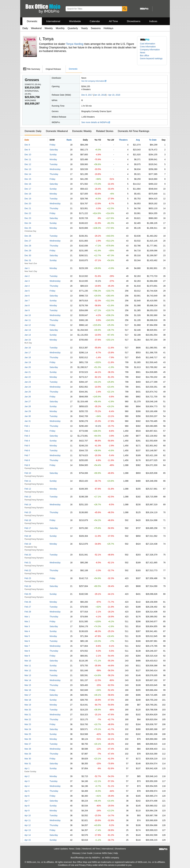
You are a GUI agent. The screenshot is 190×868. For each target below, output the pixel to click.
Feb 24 (28, 586)
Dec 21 (28, 208)
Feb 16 (28, 520)
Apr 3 (27, 781)
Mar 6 (27, 641)
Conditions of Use (66, 865)
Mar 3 (27, 626)
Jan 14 (28, 335)
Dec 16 (28, 184)
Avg (138, 140)
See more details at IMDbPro (96, 122)
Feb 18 (28, 536)
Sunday (53, 155)
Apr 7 (27, 801)
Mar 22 (28, 719)
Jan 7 (27, 301)
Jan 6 (27, 296)
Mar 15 (28, 685)
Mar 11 (28, 666)
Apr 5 (27, 791)
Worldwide (75, 21)
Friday (52, 145)
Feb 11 (28, 481)
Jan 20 (28, 367)
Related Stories (105, 131)
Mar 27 (28, 744)
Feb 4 (27, 441)
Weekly (49, 28)
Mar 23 (28, 724)
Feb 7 (27, 455)
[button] (152, 60)
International (53, 21)
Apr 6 (27, 796)
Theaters (123, 140)
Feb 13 (28, 497)
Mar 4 (27, 631)
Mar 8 (27, 651)
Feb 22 (28, 570)
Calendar (95, 21)
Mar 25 (28, 734)
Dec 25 (28, 228)
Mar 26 (28, 739)
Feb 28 (28, 612)
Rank (69, 140)
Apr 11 (28, 820)
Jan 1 (27, 268)
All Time (113, 21)
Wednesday (55, 169)
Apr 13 (28, 830)
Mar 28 (28, 749)
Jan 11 (28, 320)
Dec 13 (28, 169)
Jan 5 (27, 291)
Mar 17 (28, 695)
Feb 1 (27, 426)
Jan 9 (27, 310)
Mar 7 (27, 646)
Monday (53, 159)
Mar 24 (28, 729)
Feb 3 (27, 436)
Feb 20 (28, 555)
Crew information (148, 47)
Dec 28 (28, 246)
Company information (150, 50)
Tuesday (54, 164)
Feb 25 (28, 594)
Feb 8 (27, 460)
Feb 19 (28, 544)
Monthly (60, 28)
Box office (145, 56)
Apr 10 (28, 815)
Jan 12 (28, 325)
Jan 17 (28, 353)
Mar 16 (28, 690)
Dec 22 (28, 213)
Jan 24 (28, 387)
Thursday (54, 174)
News (143, 53)
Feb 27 (28, 607)
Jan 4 (27, 286)
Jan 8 (27, 305)
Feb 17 (28, 528)
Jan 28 (28, 406)
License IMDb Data (103, 853)
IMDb (107, 858)
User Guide (87, 853)
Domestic (32, 21)
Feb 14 (28, 505)
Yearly (84, 28)
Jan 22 (28, 377)
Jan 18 (28, 357)
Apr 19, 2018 (114, 95)
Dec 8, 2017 (87, 95)
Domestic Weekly (82, 131)
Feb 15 (28, 512)
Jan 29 (28, 411)
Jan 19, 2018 (100, 95)
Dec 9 (27, 150)
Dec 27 (28, 241)
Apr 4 (27, 786)
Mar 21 (28, 715)
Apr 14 (28, 835)
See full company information (94, 81)
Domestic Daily (33, 131)
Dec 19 (28, 199)
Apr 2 (27, 776)
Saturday (54, 150)
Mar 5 (27, 636)
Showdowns (134, 21)
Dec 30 (28, 255)
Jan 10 (28, 315)
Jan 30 (28, 416)
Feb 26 (28, 602)
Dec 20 (28, 203)
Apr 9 (27, 811)
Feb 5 (27, 446)
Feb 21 (28, 563)
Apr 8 (27, 806)
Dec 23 (28, 218)
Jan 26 (28, 397)
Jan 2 (27, 276)
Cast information (148, 44)
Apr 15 (28, 840)
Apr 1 (27, 768)
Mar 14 (28, 680)
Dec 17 (28, 189)
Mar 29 (28, 754)
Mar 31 (28, 764)
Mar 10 (28, 661)
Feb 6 (27, 450)
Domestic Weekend (57, 131)
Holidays (108, 28)
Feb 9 (27, 465)
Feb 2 (27, 431)
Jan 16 (28, 348)
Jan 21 (28, 372)
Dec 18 (28, 194)
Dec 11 (28, 159)
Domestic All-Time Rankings (134, 131)
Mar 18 (28, 700)
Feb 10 (28, 473)
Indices (153, 21)
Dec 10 (28, 155)
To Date (153, 140)
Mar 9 (27, 656)
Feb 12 (28, 489)
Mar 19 (28, 705)
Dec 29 (28, 251)
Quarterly (73, 28)
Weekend (36, 28)
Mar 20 (28, 710)
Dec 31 (28, 260)
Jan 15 (28, 340)
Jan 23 (28, 382)
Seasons (96, 28)
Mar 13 (28, 675)
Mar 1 (27, 617)
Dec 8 (27, 145)
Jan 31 (28, 421)
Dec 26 (28, 236)
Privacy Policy (85, 865)
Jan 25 (28, 392)
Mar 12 (28, 670)
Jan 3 (27, 281)
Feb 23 (28, 578)
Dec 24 (28, 223)
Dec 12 (28, 164)
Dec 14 (28, 174)
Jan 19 (28, 362)
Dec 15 (28, 179)
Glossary (76, 853)
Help (116, 853)
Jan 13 (28, 330)
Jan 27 (28, 401)
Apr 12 (28, 825)
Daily (25, 28)
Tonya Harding (75, 44)
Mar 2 (27, 621)
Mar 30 (28, 759)
